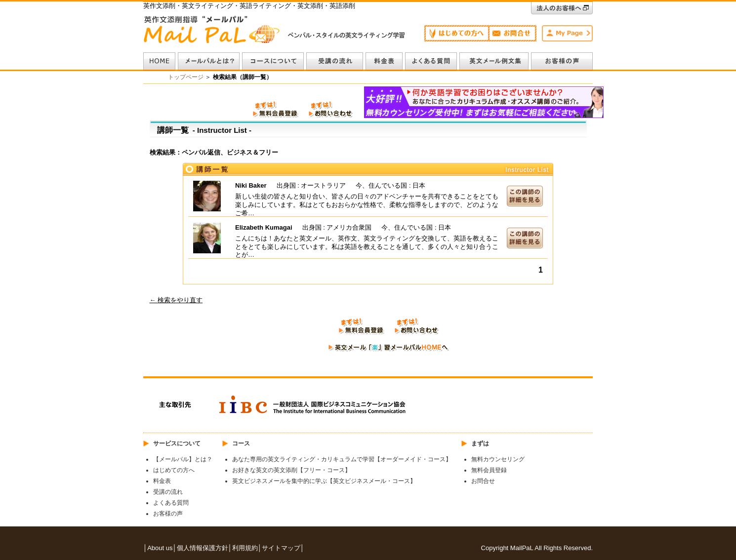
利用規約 (245, 548)
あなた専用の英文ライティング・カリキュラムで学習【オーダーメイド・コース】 (342, 459)
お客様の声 (168, 514)
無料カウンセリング (498, 459)
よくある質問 (171, 503)
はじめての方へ (174, 470)
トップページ (186, 77)
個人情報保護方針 (203, 548)
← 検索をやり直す (176, 300)
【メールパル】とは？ (183, 459)
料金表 (162, 481)
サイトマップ (281, 548)
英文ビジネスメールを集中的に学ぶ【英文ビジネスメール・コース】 (324, 481)
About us (160, 548)
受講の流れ (168, 492)
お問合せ (483, 481)
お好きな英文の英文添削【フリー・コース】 (291, 470)
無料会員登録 (489, 470)
